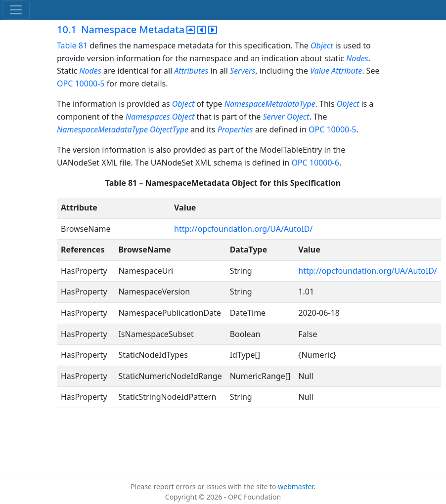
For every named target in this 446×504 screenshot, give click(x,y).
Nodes (357, 58)
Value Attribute (336, 71)
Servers (243, 71)
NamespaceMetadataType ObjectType (123, 129)
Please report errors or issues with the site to (204, 486)
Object (322, 45)
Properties (235, 129)
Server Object (286, 117)
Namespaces (148, 117)
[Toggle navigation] (16, 10)
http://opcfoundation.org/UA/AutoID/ (243, 229)
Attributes (192, 71)
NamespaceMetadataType (270, 104)
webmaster (296, 486)
